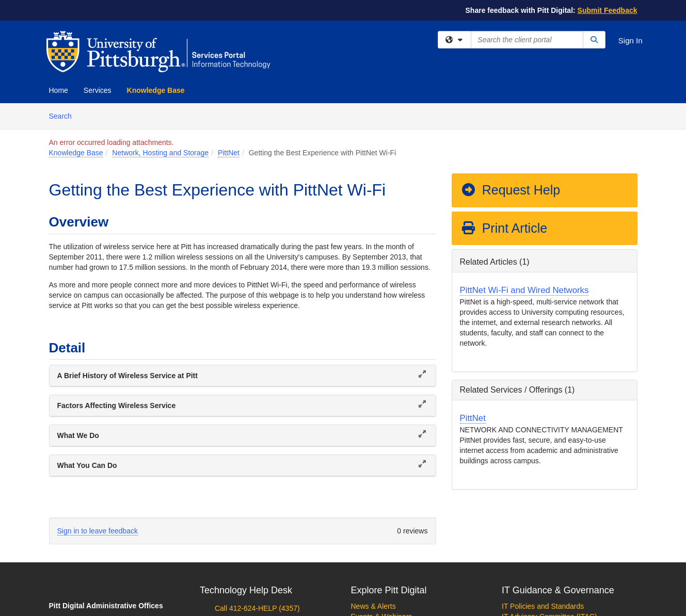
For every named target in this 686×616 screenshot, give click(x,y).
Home (59, 90)
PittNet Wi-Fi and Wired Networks (524, 290)
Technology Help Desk (246, 590)
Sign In (631, 40)
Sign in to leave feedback (98, 531)
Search (64, 115)
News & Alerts (373, 606)
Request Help (510, 190)
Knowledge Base (156, 90)
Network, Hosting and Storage (160, 153)
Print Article (504, 228)
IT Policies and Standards (543, 606)
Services (98, 90)
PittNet (229, 153)
